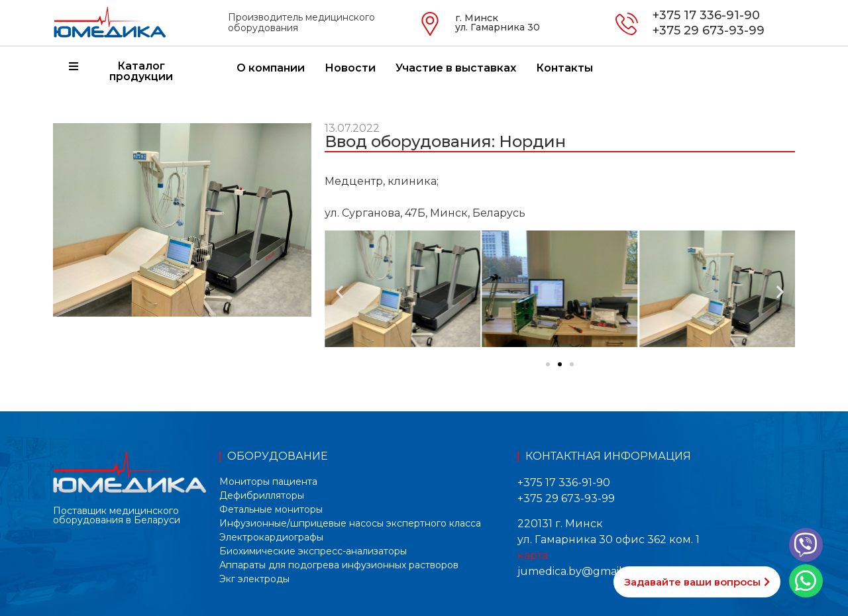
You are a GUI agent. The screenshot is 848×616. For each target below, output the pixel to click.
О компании (271, 68)
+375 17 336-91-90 (706, 15)
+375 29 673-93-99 (709, 30)
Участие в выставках (456, 68)
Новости (350, 68)
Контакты (564, 68)
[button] (340, 291)
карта (533, 555)
